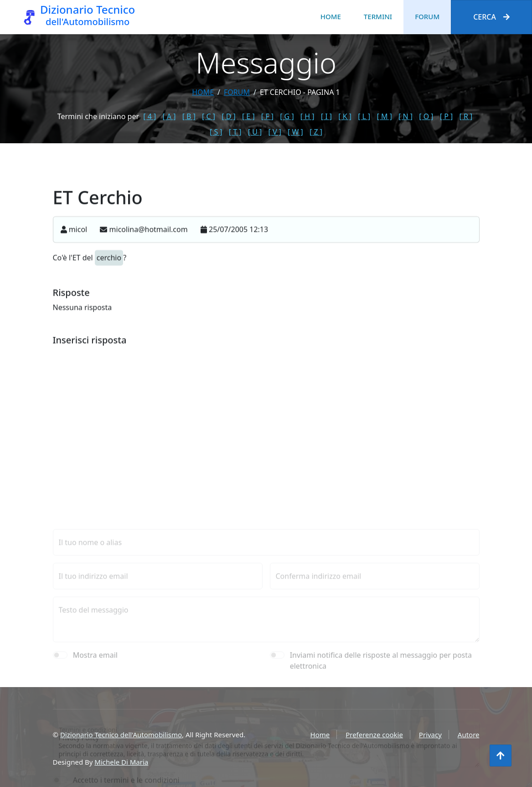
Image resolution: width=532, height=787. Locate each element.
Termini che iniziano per (98, 116)
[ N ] (405, 116)
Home (331, 16)
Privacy (430, 735)
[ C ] (209, 116)
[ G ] (287, 116)
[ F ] (267, 116)
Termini (378, 16)
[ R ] (466, 116)
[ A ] (169, 116)
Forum (427, 16)
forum (237, 92)
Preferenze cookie (374, 735)
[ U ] (255, 132)
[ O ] (426, 116)
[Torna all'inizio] (501, 756)
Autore (469, 735)
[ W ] (295, 132)
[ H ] (307, 116)
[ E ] (248, 116)
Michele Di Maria (121, 762)
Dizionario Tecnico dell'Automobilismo (121, 735)
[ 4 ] (150, 116)
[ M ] (385, 116)
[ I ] (326, 116)
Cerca (491, 17)
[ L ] (364, 116)
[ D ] (229, 116)
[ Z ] (316, 132)
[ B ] (189, 116)
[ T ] (235, 132)
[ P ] (447, 116)
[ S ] (216, 132)
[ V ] (274, 132)
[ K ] (345, 116)
